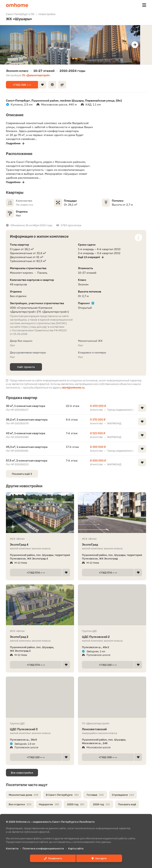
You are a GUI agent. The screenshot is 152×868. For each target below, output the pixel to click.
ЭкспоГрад (112, 545)
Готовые (95, 795)
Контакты (12, 848)
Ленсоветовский (112, 729)
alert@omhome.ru (73, 387)
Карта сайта (76, 848)
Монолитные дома (24, 795)
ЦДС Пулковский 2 (112, 637)
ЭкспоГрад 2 (40, 637)
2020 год (76, 804)
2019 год (101, 804)
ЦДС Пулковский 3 (40, 729)
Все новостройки (22, 773)
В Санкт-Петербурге (62, 795)
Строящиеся (123, 795)
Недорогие (49, 804)
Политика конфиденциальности (43, 848)
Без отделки (20, 804)
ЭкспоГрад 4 (40, 545)
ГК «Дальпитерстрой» (36, 75)
